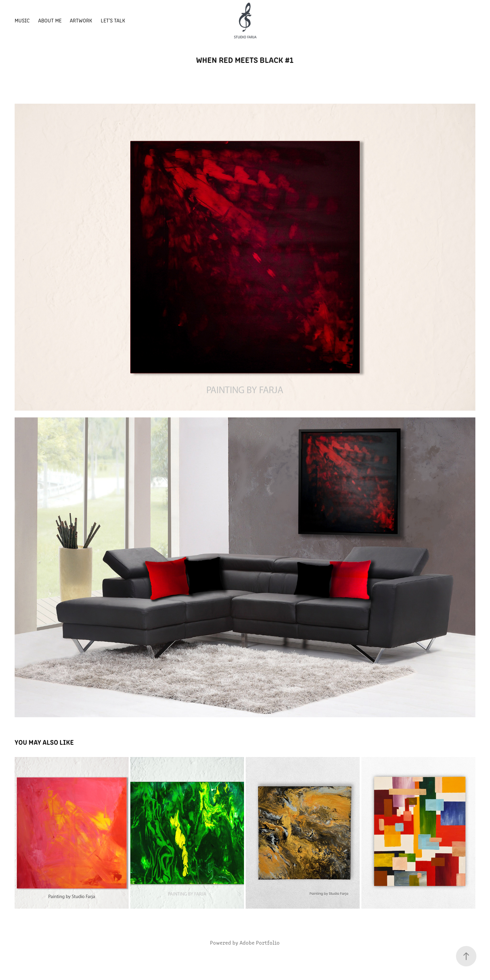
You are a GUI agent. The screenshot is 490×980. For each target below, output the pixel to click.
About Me (50, 20)
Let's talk (113, 20)
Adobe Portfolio (260, 942)
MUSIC (22, 20)
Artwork (81, 20)
